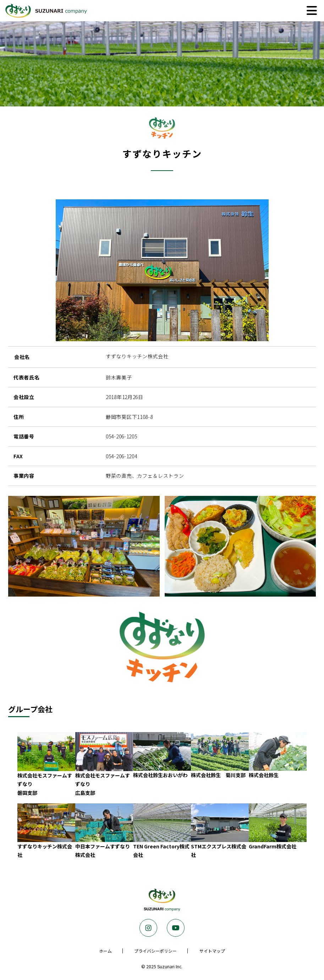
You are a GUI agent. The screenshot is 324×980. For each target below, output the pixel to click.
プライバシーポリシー (155, 951)
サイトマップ (212, 951)
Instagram (148, 928)
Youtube (176, 928)
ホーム (105, 951)
